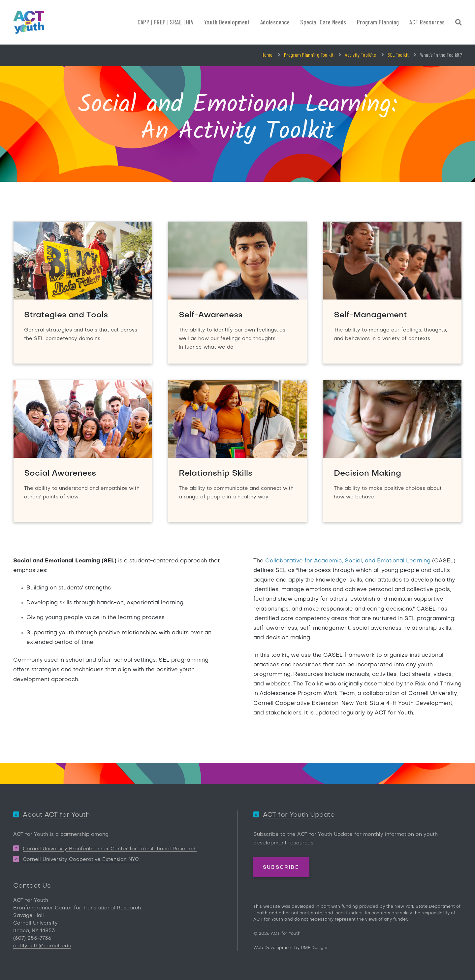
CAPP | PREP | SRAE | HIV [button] (166, 22)
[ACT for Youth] (29, 22)
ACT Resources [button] (427, 22)
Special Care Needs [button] (323, 22)
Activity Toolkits (361, 55)
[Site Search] (459, 23)
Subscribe (281, 868)
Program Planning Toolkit (309, 55)
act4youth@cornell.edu (42, 946)
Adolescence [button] (275, 22)
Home (267, 55)
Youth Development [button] (227, 22)
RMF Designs (315, 948)
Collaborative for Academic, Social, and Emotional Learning (348, 561)
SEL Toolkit (398, 55)
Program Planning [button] (378, 22)
